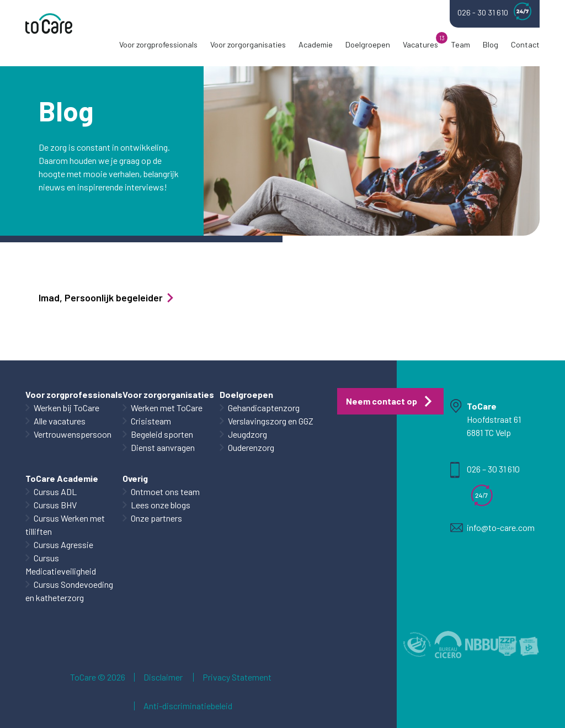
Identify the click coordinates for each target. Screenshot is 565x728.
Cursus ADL (55, 491)
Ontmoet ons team (165, 491)
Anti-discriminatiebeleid (188, 706)
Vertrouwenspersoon (73, 434)
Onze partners (156, 518)
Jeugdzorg (247, 434)
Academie (316, 44)
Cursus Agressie (63, 544)
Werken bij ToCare (66, 408)
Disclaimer (163, 677)
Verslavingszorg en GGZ (271, 421)
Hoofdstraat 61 (494, 419)
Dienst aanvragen (163, 447)
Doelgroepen (368, 44)
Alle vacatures (60, 421)
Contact (525, 44)
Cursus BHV (55, 505)
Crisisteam (151, 421)
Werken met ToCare (167, 408)
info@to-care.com (501, 527)
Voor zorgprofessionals (158, 44)
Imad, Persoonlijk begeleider (107, 297)
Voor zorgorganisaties (248, 44)
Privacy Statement (237, 677)
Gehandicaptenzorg (264, 408)
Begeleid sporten (162, 434)
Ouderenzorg (251, 447)
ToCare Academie (62, 478)
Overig (135, 478)
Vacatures (420, 44)
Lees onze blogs (161, 505)
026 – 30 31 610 (493, 469)
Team (460, 44)
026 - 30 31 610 (494, 11)
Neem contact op (382, 401)
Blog (491, 44)
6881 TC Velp (489, 432)
